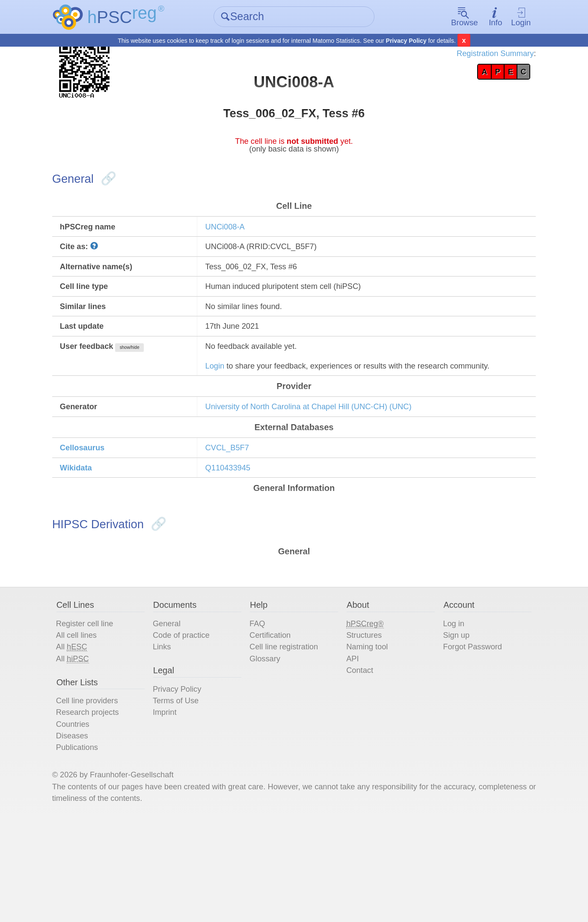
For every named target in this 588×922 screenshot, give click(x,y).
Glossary (269, 745)
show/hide (150, 395)
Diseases (87, 830)
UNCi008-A (233, 262)
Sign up (450, 720)
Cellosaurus (98, 518)
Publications (93, 843)
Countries (88, 817)
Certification (275, 720)
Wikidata (92, 539)
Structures (364, 720)
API (351, 745)
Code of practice (192, 720)
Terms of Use (186, 791)
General (176, 707)
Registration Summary (478, 56)
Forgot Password (468, 732)
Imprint (174, 804)
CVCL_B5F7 (235, 518)
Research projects (104, 804)
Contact (359, 758)
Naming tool (367, 732)
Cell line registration (290, 732)
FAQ (261, 707)
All (87, 733)
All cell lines (92, 720)
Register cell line (101, 707)
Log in (447, 707)
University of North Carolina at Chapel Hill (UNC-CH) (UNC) (325, 473)
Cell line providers (104, 791)
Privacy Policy (406, 41)
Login (508, 17)
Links (171, 732)
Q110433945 (236, 539)
